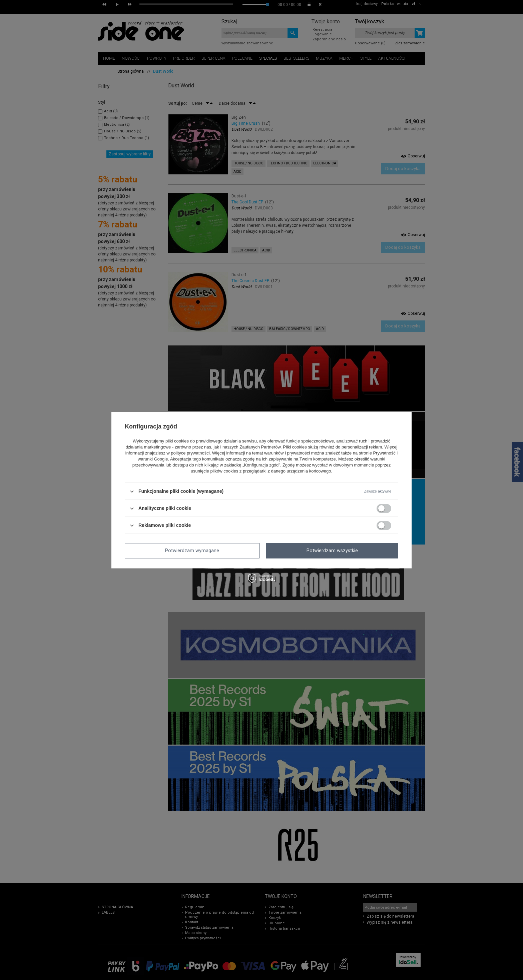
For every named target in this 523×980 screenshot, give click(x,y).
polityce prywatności (190, 453)
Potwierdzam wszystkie (332, 551)
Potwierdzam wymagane (192, 551)
